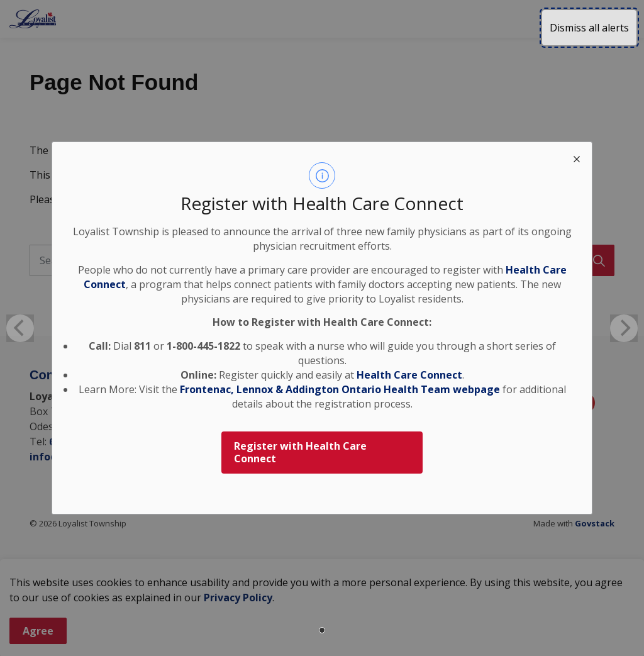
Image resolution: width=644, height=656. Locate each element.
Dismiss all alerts (589, 28)
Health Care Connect (409, 375)
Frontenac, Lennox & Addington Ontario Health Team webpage (340, 389)
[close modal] (577, 157)
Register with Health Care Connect (300, 453)
